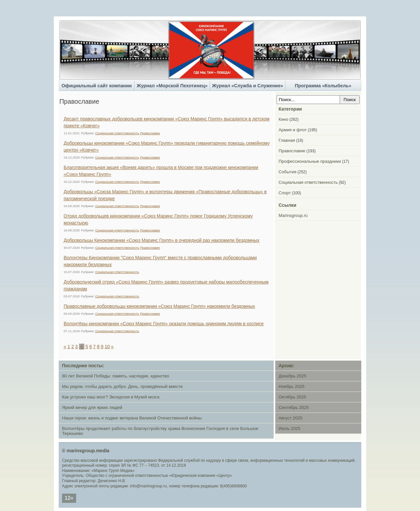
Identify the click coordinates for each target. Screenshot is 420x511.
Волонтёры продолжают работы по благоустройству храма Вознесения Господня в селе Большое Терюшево (160, 431)
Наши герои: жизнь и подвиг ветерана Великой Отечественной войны (132, 418)
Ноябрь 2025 (292, 386)
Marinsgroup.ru (293, 215)
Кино (283, 119)
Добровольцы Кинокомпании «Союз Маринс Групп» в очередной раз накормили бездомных (161, 240)
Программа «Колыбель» (323, 86)
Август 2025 (291, 418)
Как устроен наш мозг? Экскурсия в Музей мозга (111, 397)
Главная (287, 140)
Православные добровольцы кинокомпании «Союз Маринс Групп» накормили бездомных (159, 306)
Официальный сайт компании (96, 86)
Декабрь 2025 (292, 376)
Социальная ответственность (117, 133)
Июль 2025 (290, 428)
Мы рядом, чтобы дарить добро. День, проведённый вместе (122, 386)
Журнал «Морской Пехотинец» (172, 86)
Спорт (285, 193)
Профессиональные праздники (310, 161)
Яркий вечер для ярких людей (92, 407)
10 (107, 347)
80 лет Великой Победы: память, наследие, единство (115, 376)
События (287, 172)
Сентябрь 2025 (294, 407)
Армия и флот (293, 130)
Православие (150, 133)
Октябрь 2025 (292, 397)
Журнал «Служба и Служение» (248, 86)
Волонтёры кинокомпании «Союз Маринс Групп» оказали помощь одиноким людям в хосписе (164, 324)
